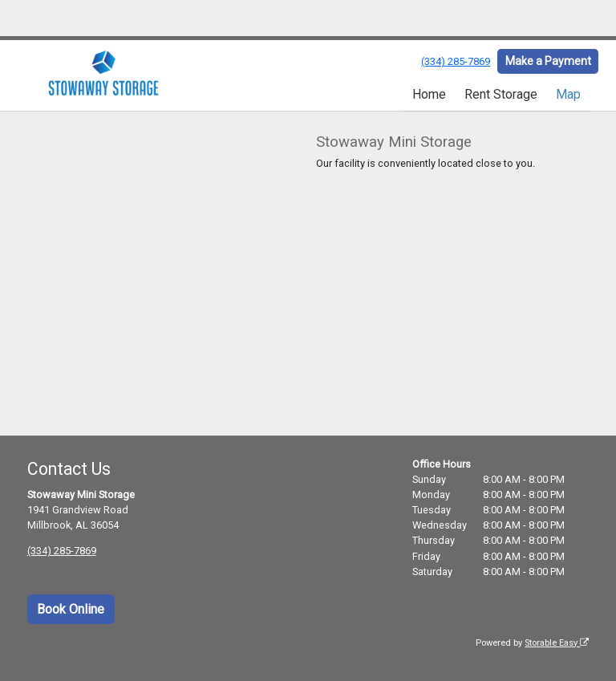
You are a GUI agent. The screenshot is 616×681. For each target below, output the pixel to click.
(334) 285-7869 (456, 61)
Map (568, 94)
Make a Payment (548, 61)
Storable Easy (557, 643)
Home (429, 94)
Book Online (71, 609)
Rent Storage (501, 94)
